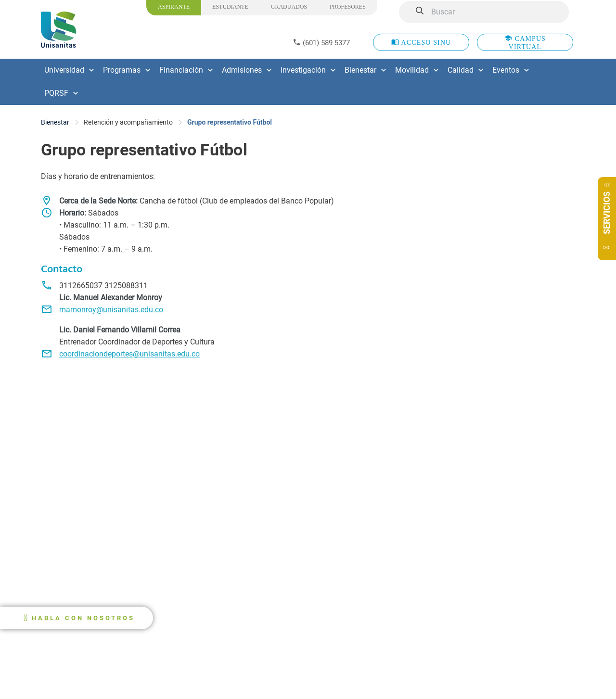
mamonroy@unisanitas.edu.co (111, 310)
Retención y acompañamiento (128, 122)
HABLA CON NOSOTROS (83, 618)
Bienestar (55, 122)
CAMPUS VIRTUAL (525, 42)
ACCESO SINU (421, 42)
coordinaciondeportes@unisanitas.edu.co (129, 354)
